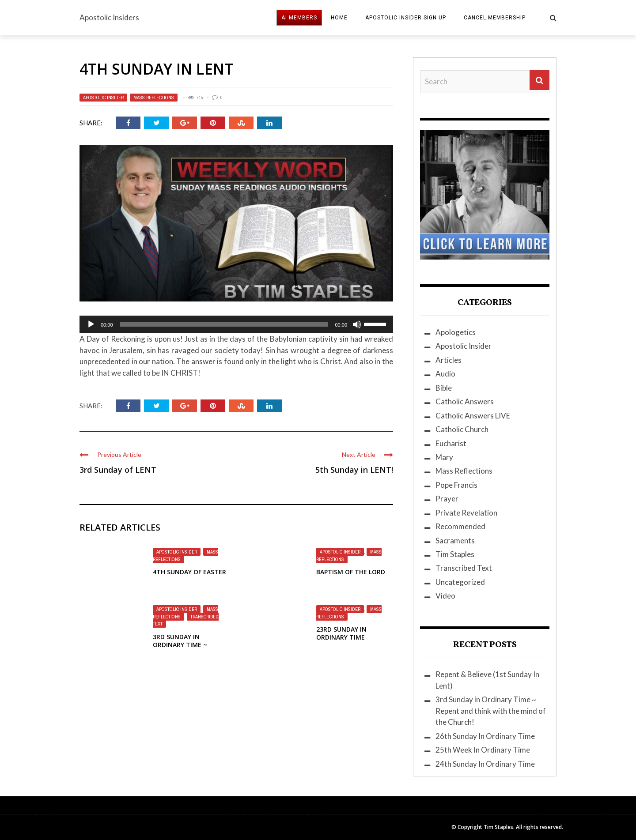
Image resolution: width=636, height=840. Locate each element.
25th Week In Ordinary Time (483, 750)
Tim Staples (455, 554)
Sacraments (455, 541)
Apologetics (456, 332)
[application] (236, 324)
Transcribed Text (464, 568)
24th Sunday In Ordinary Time (485, 764)
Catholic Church (462, 429)
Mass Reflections (154, 98)
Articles (449, 360)
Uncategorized (460, 582)
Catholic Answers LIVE (473, 416)
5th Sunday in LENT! (354, 470)
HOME (339, 18)
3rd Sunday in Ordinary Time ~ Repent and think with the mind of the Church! (491, 711)
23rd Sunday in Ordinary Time (341, 633)
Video (445, 596)
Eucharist (451, 443)
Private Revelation (466, 513)
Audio (445, 374)
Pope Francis (456, 485)
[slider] (224, 324)
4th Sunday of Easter (189, 572)
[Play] (91, 324)
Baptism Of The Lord (351, 572)
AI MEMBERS (299, 18)
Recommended (460, 526)
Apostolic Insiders (109, 17)
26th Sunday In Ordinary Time (485, 736)
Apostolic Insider (103, 98)
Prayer (447, 499)
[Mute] (357, 324)
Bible (444, 388)
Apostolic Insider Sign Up (406, 18)
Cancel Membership (495, 18)
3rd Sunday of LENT (118, 470)
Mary (444, 457)
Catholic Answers (465, 401)
